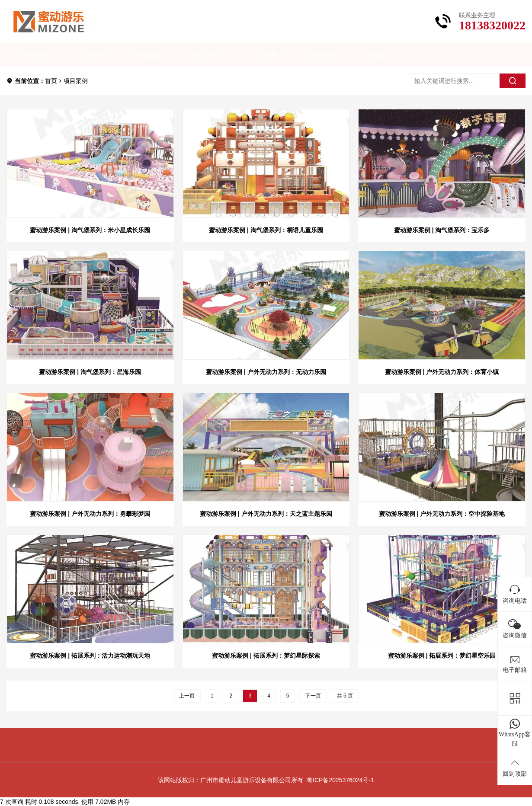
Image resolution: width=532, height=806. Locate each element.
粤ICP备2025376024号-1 (340, 780)
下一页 (313, 696)
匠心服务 (206, 55)
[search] (513, 81)
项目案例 (76, 81)
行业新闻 (320, 55)
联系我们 (378, 55)
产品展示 (92, 55)
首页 (51, 81)
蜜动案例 (149, 55)
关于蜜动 (35, 55)
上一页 (187, 696)
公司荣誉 (263, 55)
